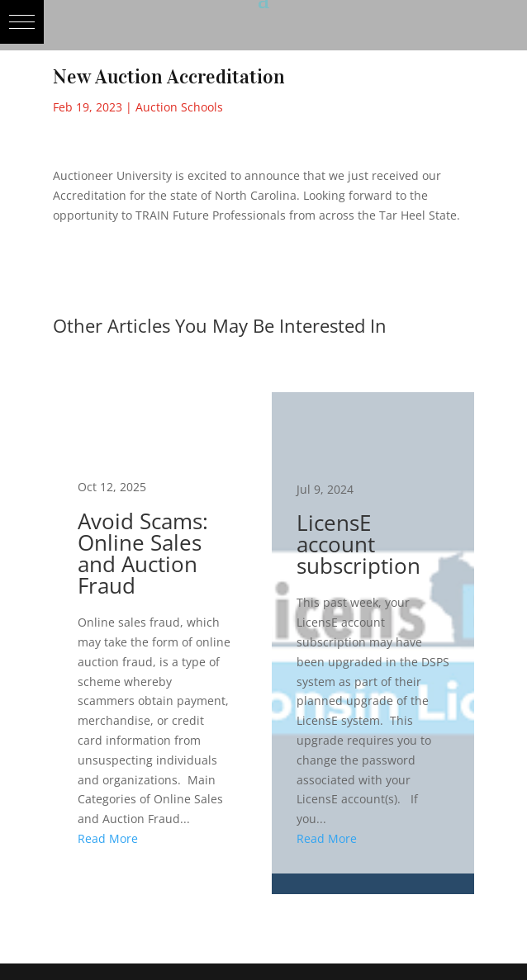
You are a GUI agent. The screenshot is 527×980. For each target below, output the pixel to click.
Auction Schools (179, 107)
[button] (22, 22)
